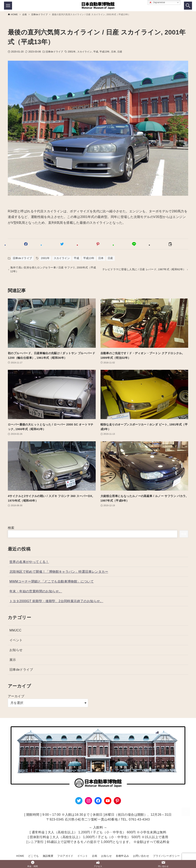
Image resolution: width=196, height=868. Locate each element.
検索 (11, 529)
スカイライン (85, 52)
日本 (114, 52)
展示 (13, 661)
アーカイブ (16, 697)
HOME (20, 856)
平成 (96, 52)
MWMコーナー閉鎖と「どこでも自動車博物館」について (52, 583)
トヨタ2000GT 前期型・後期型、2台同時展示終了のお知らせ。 (56, 602)
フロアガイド (65, 856)
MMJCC (15, 632)
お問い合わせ (141, 856)
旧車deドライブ (54, 52)
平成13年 (105, 52)
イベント (16, 641)
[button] (26, 244)
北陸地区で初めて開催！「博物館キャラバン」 (59, 573)
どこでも (34, 856)
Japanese (157, 2)
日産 (120, 52)
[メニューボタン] (8, 6)
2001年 (72, 52)
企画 (95, 856)
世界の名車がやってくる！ (29, 563)
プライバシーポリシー (166, 856)
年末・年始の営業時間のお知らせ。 (36, 592)
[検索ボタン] (188, 6)
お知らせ (16, 651)
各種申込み (122, 856)
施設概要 (48, 856)
